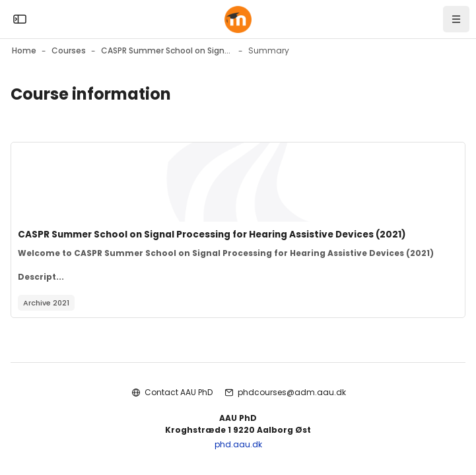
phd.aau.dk (238, 444)
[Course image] (238, 182)
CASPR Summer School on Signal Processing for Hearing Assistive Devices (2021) (212, 235)
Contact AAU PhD (179, 392)
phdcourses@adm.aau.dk (292, 392)
